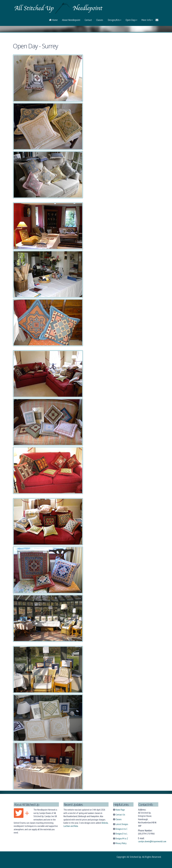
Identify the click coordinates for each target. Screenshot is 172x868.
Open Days (131, 20)
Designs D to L (121, 834)
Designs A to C (121, 829)
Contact (88, 20)
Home (53, 20)
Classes (100, 20)
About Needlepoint (71, 20)
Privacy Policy (121, 843)
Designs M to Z (122, 839)
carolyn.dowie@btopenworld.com (152, 841)
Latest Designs (122, 824)
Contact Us (120, 815)
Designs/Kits (114, 20)
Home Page (120, 810)
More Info (147, 20)
